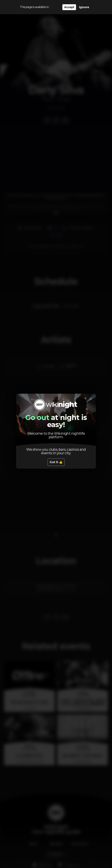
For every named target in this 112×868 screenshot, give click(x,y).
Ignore (84, 7)
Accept (69, 7)
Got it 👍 (56, 462)
